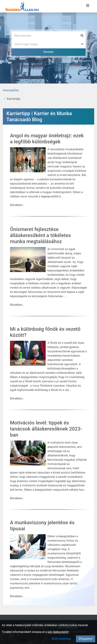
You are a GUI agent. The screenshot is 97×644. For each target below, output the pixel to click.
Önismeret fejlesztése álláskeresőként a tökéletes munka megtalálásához (40, 235)
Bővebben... (17, 205)
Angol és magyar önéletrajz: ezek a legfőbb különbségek (47, 139)
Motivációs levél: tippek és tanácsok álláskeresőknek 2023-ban (46, 429)
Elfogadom (86, 639)
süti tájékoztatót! (58, 632)
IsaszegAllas (11, 90)
